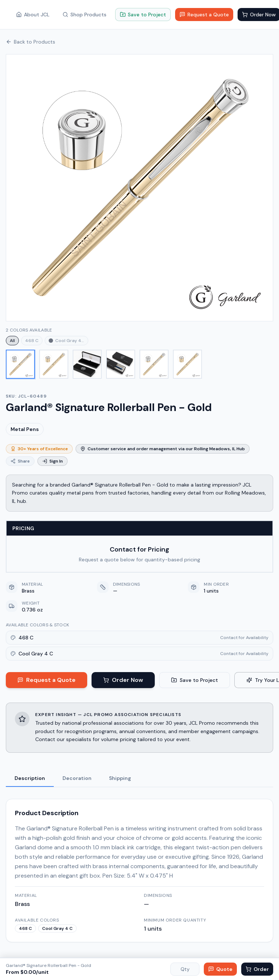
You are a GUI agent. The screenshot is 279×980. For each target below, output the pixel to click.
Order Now (123, 680)
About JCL (33, 15)
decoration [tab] (77, 778)
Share (20, 461)
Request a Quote (204, 15)
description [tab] (30, 778)
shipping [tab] (120, 778)
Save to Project (143, 15)
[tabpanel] (139, 866)
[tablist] (139, 779)
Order (257, 969)
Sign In (52, 461)
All (12, 341)
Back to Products (31, 42)
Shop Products (84, 15)
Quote (220, 969)
